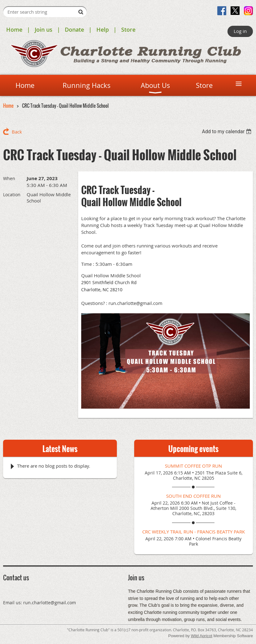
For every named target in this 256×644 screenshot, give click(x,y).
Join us (44, 29)
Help (103, 29)
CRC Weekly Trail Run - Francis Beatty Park (194, 532)
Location (12, 195)
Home (14, 29)
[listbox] (227, 132)
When (9, 178)
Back (17, 132)
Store (128, 29)
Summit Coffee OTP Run (193, 466)
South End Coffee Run (193, 496)
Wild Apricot (202, 636)
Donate (74, 29)
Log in (240, 31)
